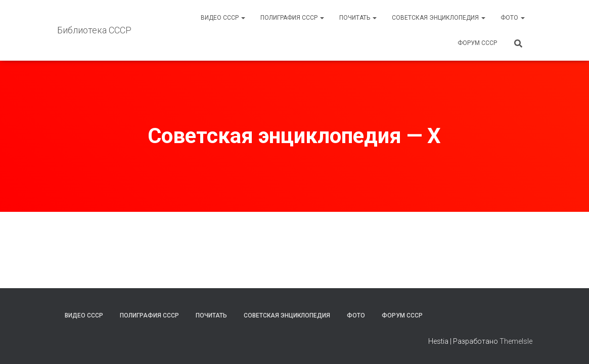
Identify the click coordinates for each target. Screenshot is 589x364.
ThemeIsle (516, 341)
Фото (513, 18)
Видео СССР (223, 18)
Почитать (358, 18)
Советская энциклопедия (439, 18)
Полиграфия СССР (292, 18)
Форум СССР (477, 43)
